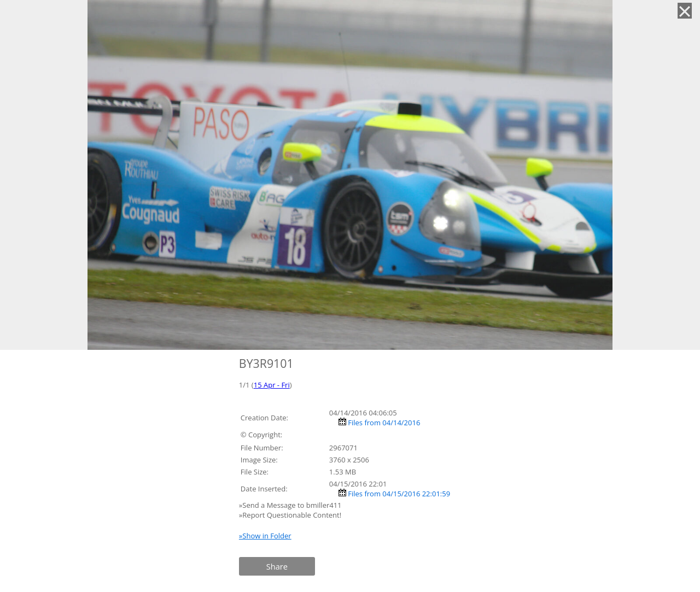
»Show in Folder (265, 536)
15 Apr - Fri (272, 385)
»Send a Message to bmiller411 (291, 505)
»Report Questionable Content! (290, 515)
